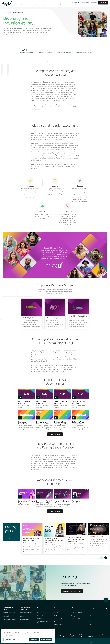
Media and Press (58, 622)
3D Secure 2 (40, 616)
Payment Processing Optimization (26, 609)
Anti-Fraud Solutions (42, 613)
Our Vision (90, 616)
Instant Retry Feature (26, 620)
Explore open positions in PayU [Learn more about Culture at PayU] (72, 591)
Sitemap (104, 635)
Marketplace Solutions (77, 616)
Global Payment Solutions (8, 609)
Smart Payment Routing (26, 613)
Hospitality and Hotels (77, 613)
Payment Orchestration (9, 613)
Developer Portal (85, 2)
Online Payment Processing (7, 616)
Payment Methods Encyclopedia (59, 625)
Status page (94, 2)
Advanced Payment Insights (25, 616)
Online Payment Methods (10, 620)
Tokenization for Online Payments (43, 622)
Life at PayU (91, 622)
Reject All (34, 640)
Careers (89, 613)
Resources (57, 608)
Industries (74, 608)
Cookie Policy (81, 635)
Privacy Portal (72, 635)
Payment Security (42, 608)
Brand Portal (57, 613)
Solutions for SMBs (76, 619)
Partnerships (91, 619)
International (75, 2)
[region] (28, 636)
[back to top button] (106, 600)
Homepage (58, 635)
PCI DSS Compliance (42, 619)
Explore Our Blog (55, 434)
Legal (99, 635)
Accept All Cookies (46, 640)
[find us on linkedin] (106, 608)
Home (5, 13)
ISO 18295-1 (90, 625)
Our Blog (8, 539)
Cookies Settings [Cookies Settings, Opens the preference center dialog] (10, 640)
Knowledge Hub (58, 619)
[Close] (52, 630)
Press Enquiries (90, 635)
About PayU (9, 13)
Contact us (103, 3)
